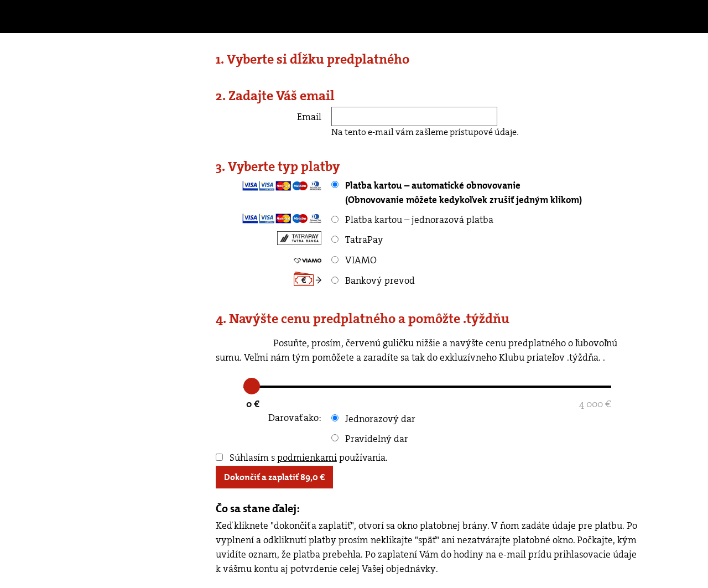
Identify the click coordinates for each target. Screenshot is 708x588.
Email (309, 117)
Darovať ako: (295, 418)
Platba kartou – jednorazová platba (412, 220)
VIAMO (354, 260)
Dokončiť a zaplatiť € (274, 477)
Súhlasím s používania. (302, 457)
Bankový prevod (373, 280)
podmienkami (307, 457)
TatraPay (357, 240)
